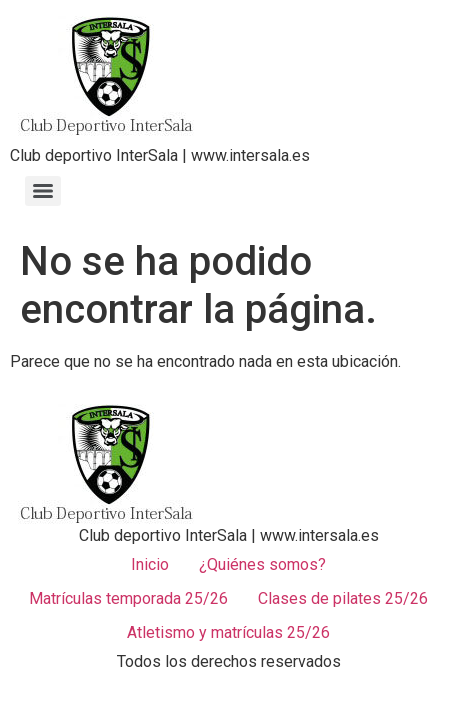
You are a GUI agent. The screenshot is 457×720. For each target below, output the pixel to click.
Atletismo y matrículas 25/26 (228, 632)
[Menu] (43, 191)
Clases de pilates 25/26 (343, 598)
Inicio (150, 564)
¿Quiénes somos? (262, 564)
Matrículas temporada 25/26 (128, 598)
